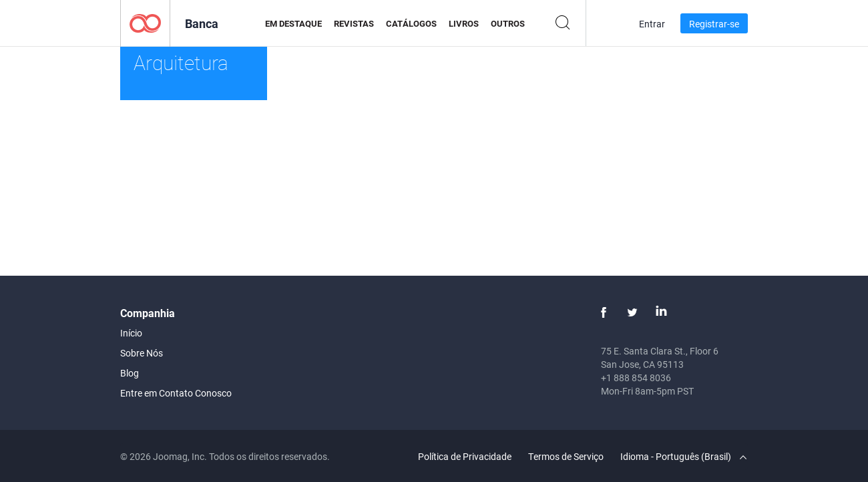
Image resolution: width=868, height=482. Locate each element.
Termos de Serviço (566, 456)
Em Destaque (293, 23)
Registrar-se (714, 24)
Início (131, 333)
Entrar (652, 24)
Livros (464, 23)
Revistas (354, 23)
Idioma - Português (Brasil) (683, 456)
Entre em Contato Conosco (176, 393)
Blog (130, 373)
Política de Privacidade (465, 456)
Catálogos (411, 23)
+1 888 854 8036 (636, 378)
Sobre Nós (142, 353)
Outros (508, 23)
